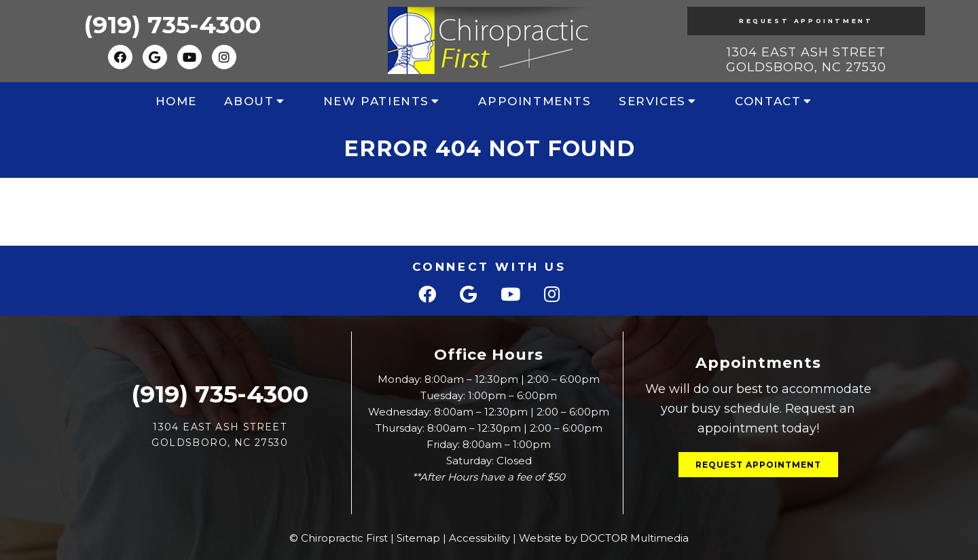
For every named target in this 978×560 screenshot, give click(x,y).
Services (652, 101)
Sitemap (418, 538)
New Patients (376, 101)
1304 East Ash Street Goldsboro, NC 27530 (806, 60)
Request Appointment (806, 21)
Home (176, 101)
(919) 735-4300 (172, 25)
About (249, 101)
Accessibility (479, 538)
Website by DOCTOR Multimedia (604, 538)
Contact (768, 101)
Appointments (535, 101)
